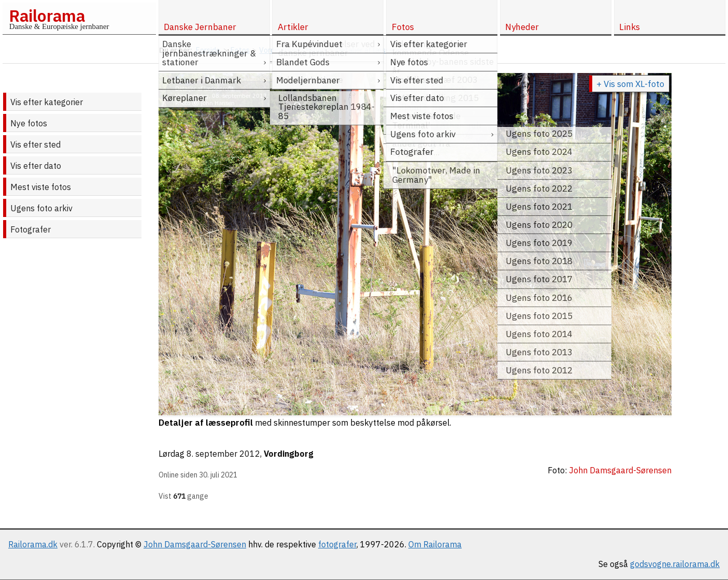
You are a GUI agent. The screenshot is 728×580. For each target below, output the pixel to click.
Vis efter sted (35, 144)
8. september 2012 (223, 454)
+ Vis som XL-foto (630, 84)
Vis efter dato (36, 166)
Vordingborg (289, 454)
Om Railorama (435, 544)
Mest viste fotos (41, 187)
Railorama (47, 16)
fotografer (337, 544)
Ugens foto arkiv (41, 208)
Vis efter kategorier (47, 102)
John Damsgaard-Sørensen (195, 544)
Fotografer (31, 229)
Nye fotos (29, 123)
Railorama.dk (33, 544)
